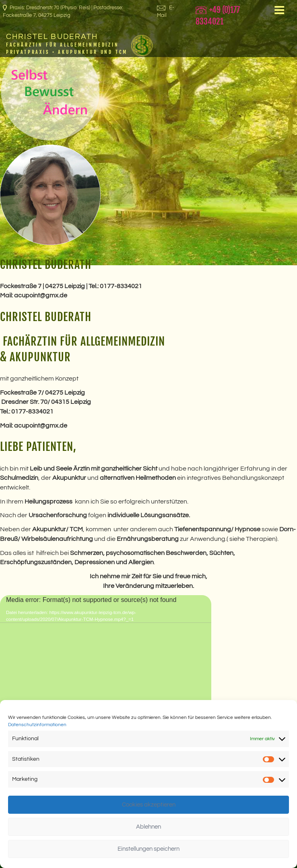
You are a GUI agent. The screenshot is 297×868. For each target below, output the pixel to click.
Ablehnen (148, 827)
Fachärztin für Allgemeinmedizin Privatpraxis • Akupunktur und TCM (67, 48)
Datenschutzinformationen (37, 725)
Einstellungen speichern (148, 849)
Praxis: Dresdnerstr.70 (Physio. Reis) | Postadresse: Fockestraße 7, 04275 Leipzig (63, 11)
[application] (106, 654)
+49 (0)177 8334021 (218, 16)
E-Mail (166, 11)
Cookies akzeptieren (149, 805)
